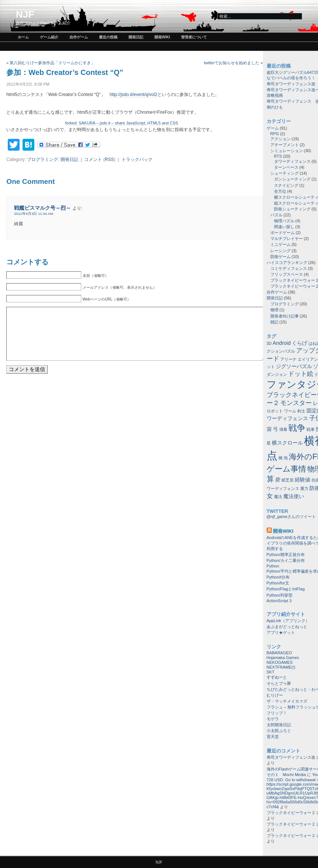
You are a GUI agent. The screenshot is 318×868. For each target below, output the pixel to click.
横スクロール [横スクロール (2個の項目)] (287, 443)
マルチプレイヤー (287, 239)
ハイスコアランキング (287, 263)
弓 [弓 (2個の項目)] (276, 429)
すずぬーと (277, 677)
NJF (25, 14)
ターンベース (286, 167)
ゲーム (273, 128)
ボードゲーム (283, 233)
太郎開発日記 (279, 725)
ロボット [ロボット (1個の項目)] (275, 411)
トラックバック (137, 159)
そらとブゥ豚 (279, 683)
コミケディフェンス (289, 268)
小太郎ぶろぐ (279, 731)
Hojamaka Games (283, 658)
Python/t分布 (278, 577)
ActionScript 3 (279, 601)
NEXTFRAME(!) (281, 667)
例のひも (275, 107)
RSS (110, 159)
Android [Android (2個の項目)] (282, 343)
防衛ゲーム (281, 257)
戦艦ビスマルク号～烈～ (42, 208)
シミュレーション (287, 151)
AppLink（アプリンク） (288, 621)
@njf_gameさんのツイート (291, 517)
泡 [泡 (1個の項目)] (286, 458)
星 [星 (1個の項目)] (269, 443)
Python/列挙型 (280, 595)
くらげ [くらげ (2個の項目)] (300, 343)
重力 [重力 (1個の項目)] (304, 488)
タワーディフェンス (292, 161)
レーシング (281, 251)
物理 (274, 310)
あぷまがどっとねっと (287, 627)
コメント (93, 159)
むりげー (275, 695)
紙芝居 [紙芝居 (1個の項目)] (288, 480)
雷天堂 (273, 737)
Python (273, 566)
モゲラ (273, 719)
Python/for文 (278, 583)
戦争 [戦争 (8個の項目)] (297, 428)
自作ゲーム (79, 37)
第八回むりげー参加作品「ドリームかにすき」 (52, 63)
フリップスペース (287, 274)
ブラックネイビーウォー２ (291, 813)
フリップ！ (277, 713)
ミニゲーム (281, 244)
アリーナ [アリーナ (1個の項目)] (288, 359)
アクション (281, 139)
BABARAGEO (279, 653)
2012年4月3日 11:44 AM (34, 214)
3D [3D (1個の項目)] (269, 343)
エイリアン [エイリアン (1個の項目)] (308, 359)
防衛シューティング (292, 209)
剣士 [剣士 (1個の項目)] (301, 411)
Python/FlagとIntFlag (286, 589)
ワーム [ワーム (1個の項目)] (290, 411)
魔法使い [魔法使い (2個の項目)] (294, 496)
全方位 (280, 191)
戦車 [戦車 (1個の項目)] (311, 429)
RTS (278, 156)
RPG (275, 134)
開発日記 (136, 37)
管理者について (194, 37)
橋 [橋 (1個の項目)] (281, 458)
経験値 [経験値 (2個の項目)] (302, 480)
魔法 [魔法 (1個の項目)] (278, 497)
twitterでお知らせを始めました (232, 63)
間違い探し (284, 227)
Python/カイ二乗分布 (286, 560)
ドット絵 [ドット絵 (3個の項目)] (301, 374)
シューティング (285, 173)
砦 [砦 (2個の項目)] (278, 480)
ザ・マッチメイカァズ (287, 701)
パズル (276, 215)
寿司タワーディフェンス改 (291, 84)
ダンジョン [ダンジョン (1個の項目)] (277, 374)
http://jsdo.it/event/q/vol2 (134, 95)
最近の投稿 (108, 37)
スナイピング (286, 185)
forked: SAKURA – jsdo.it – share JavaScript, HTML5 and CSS (122, 123)
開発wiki (162, 37)
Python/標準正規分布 (286, 555)
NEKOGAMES (280, 662)
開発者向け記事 (285, 316)
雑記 (274, 322)
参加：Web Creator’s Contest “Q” (65, 72)
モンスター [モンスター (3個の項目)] (296, 403)
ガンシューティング (292, 179)
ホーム (23, 37)
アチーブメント (285, 145)
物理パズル (284, 221)
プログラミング (42, 159)
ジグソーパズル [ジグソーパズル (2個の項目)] (294, 366)
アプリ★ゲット (281, 632)
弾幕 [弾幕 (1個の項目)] (283, 429)
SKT (271, 672)
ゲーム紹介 (49, 37)
